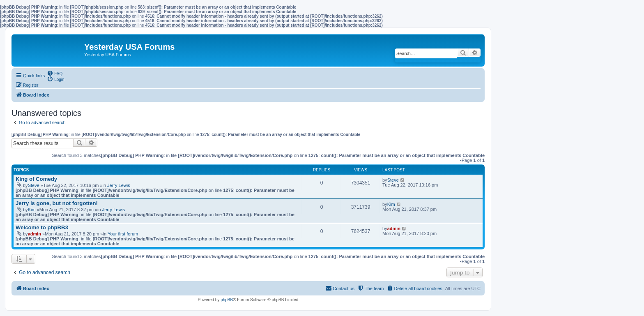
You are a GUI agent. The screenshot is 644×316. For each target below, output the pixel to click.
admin (34, 234)
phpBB (227, 300)
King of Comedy (36, 179)
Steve (34, 185)
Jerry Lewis (119, 185)
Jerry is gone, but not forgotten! (57, 203)
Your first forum (123, 234)
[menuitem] (55, 73)
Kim (32, 210)
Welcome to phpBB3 (42, 227)
